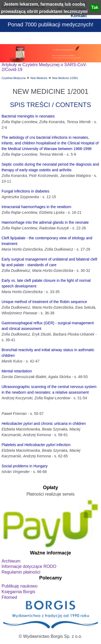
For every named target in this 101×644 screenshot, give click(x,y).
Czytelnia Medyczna (14, 78)
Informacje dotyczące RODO (29, 566)
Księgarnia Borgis (18, 592)
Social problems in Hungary (25, 466)
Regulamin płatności (21, 572)
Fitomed (9, 597)
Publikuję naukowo (20, 586)
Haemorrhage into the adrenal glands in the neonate (45, 222)
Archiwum (11, 561)
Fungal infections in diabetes (25, 191)
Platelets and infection (36, 445)
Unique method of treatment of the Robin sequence (44, 302)
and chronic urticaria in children (44, 424)
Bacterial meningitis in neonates (28, 116)
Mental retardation (17, 371)
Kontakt (79, 16)
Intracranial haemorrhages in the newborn (36, 207)
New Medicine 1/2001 (65, 78)
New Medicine (39, 78)
